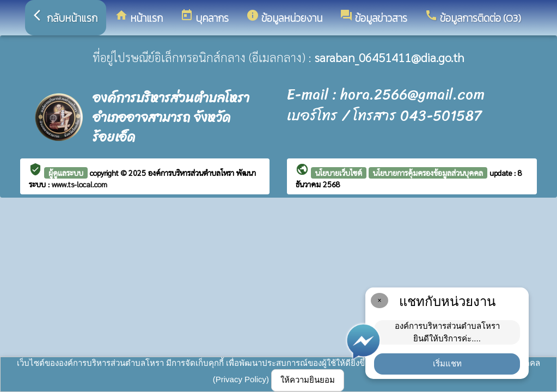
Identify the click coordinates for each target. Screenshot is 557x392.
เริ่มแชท (447, 363)
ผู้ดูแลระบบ (66, 173)
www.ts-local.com (79, 184)
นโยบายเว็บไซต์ (339, 173)
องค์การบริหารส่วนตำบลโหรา (192, 173)
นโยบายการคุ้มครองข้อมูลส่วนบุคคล (428, 173)
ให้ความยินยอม (308, 380)
